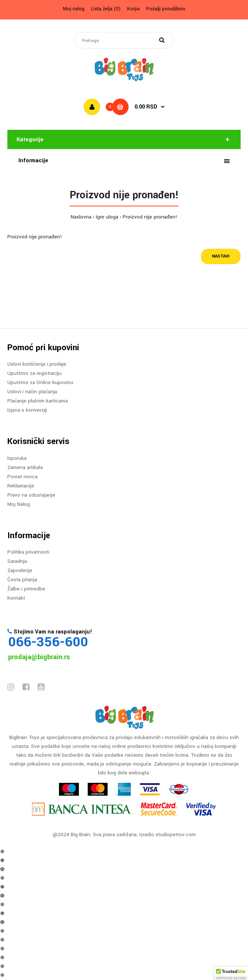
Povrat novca (22, 477)
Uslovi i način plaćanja (32, 392)
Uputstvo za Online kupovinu (40, 382)
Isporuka (17, 458)
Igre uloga (107, 217)
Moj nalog (74, 9)
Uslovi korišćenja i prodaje (37, 364)
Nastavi (221, 256)
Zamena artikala (25, 467)
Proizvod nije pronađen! (150, 217)
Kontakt (16, 598)
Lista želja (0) (106, 9)
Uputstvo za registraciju (34, 373)
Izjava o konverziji (27, 410)
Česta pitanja (22, 580)
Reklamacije (21, 486)
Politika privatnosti (28, 552)
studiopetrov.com (176, 835)
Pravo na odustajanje (31, 495)
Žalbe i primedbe (26, 589)
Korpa (133, 9)
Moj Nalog (19, 504)
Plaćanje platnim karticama (38, 401)
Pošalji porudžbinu (166, 9)
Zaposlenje (20, 570)
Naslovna (81, 217)
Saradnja (17, 561)
